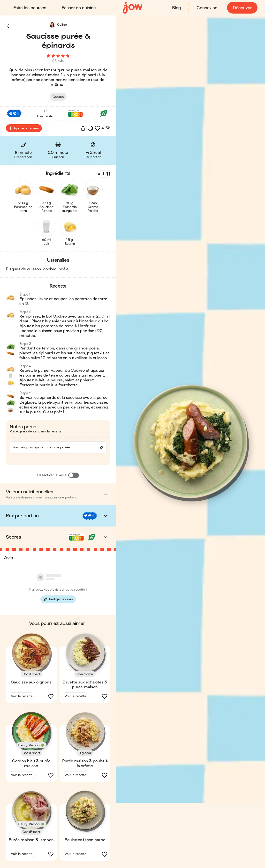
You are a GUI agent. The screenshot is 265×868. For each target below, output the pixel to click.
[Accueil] (133, 8)
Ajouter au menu (24, 130)
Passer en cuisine (79, 8)
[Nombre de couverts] (104, 175)
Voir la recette (22, 698)
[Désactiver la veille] (74, 477)
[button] (10, 26)
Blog (176, 8)
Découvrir (242, 8)
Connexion (207, 8)
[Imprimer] (90, 130)
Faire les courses (30, 8)
